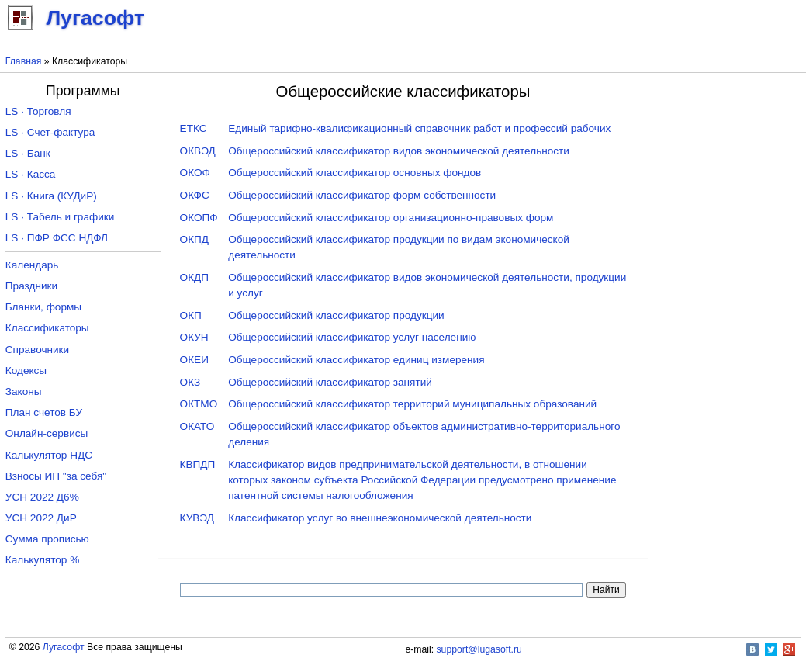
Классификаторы (47, 328)
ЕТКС (194, 128)
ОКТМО (199, 404)
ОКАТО (197, 426)
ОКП (191, 315)
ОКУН (194, 337)
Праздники (31, 286)
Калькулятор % (42, 560)
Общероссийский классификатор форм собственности (362, 195)
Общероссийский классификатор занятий (330, 382)
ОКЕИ (194, 360)
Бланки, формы (43, 307)
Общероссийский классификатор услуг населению (352, 337)
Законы (24, 391)
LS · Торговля (38, 111)
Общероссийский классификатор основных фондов (355, 173)
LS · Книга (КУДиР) (51, 196)
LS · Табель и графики (60, 217)
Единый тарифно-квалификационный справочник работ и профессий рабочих (419, 128)
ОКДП (194, 277)
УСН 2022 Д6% (42, 497)
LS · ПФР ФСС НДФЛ (57, 238)
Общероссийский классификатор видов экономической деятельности (399, 151)
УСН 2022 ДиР (41, 518)
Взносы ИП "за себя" (56, 476)
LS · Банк (28, 153)
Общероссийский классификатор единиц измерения (356, 360)
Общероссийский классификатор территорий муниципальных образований (412, 404)
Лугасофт (64, 647)
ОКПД (194, 239)
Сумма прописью (47, 539)
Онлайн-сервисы (47, 433)
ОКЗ (190, 382)
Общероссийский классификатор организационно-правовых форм (391, 218)
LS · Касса (31, 174)
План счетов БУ (44, 412)
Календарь (32, 265)
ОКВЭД (198, 151)
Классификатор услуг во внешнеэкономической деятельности (380, 518)
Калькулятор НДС (49, 455)
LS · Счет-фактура (50, 132)
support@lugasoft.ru (479, 649)
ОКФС (195, 195)
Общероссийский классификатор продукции (336, 315)
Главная (24, 61)
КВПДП (198, 464)
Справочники (37, 350)
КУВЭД (197, 518)
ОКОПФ (199, 218)
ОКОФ (195, 173)
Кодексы (26, 371)
